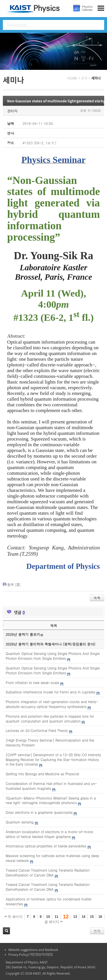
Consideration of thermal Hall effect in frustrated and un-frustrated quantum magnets (51, 786)
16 (100, 917)
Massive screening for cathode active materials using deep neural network (52, 858)
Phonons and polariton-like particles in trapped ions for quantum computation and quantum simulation (50, 719)
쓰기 (97, 931)
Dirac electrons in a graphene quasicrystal (39, 812)
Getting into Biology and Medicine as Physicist (43, 774)
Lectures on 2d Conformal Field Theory (37, 730)
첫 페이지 (14, 917)
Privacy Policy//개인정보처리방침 (31, 954)
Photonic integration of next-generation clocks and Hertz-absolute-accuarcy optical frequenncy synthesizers (52, 704)
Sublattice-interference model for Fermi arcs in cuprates (51, 692)
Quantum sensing (20, 822)
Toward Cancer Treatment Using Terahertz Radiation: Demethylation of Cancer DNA (48, 873)
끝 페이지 (53, 922)
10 (48, 917)
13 (75, 917)
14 (83, 917)
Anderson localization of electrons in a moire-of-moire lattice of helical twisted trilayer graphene (49, 834)
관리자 (12, 111)
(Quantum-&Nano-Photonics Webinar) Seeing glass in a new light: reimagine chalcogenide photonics (51, 800)
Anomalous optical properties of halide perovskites (46, 846)
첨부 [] (14, 584)
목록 (97, 598)
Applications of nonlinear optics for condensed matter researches (49, 901)
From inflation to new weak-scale (32, 682)
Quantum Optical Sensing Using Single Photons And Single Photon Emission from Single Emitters (53, 656)
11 (56, 917)
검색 (6, 931)
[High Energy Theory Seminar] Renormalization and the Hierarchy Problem (50, 742)
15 (92, 917)
